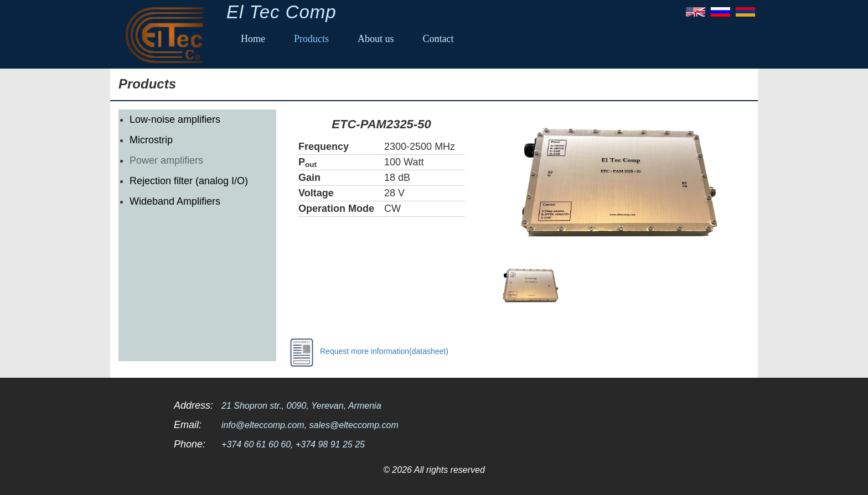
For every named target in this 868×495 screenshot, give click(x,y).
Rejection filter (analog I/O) (189, 181)
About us (376, 39)
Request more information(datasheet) (366, 352)
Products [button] (311, 39)
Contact (438, 39)
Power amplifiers (166, 160)
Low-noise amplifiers (175, 119)
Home (253, 39)
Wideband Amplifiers (175, 201)
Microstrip (151, 140)
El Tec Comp (281, 12)
